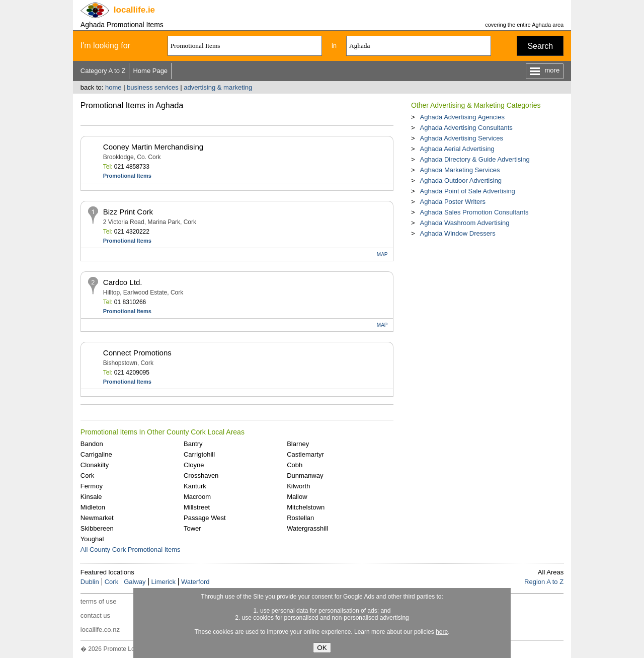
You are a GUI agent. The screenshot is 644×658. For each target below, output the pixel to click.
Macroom (197, 497)
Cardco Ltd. (123, 282)
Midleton (93, 507)
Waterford (195, 582)
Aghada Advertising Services (461, 138)
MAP (382, 254)
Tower (192, 528)
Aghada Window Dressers (457, 233)
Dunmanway (305, 476)
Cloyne (194, 465)
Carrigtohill (199, 454)
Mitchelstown (306, 507)
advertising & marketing (218, 87)
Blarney (298, 444)
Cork (87, 476)
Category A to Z (103, 71)
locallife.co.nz (100, 630)
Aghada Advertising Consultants (466, 128)
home (113, 87)
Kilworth (298, 486)
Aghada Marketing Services (460, 170)
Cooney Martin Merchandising (153, 147)
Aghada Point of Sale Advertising (467, 191)
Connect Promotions (137, 353)
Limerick (164, 582)
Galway (135, 582)
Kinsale (91, 497)
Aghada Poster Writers (453, 202)
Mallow (297, 497)
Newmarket (97, 518)
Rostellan (300, 518)
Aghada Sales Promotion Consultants (474, 212)
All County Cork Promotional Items (131, 550)
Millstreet (197, 507)
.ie (134, 10)
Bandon (92, 444)
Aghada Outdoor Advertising (461, 180)
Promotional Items (127, 176)
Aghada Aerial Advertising (457, 149)
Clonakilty (95, 465)
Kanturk (195, 486)
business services (153, 87)
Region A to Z (544, 582)
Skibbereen (97, 528)
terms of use (99, 601)
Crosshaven (201, 476)
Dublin (90, 582)
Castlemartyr (305, 454)
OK (322, 648)
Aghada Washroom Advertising (464, 223)
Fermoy (92, 486)
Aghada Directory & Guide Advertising (474, 159)
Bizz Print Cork (128, 212)
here (442, 632)
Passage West (205, 518)
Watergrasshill (307, 528)
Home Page (150, 71)
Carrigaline (96, 454)
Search (540, 46)
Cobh (295, 465)
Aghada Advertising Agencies (462, 117)
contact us (95, 615)
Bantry (193, 444)
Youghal (92, 539)
